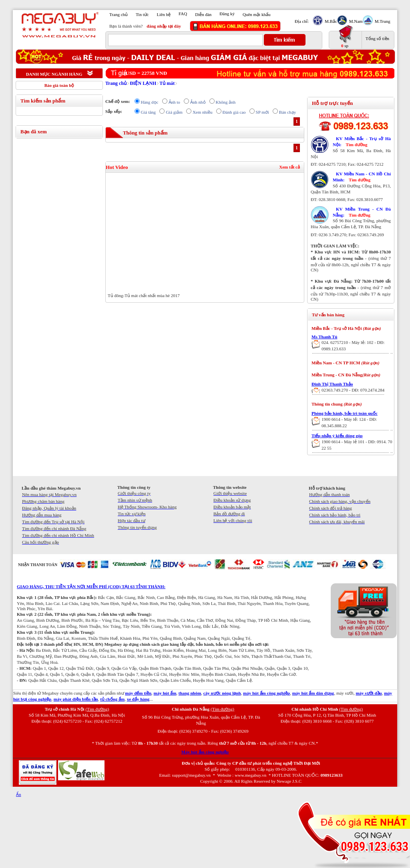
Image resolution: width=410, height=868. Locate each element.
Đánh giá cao (234, 112)
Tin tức (142, 14)
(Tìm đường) (97, 709)
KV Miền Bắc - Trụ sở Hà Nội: (362, 142)
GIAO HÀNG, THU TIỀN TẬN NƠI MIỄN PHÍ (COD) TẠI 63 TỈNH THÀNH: (91, 587)
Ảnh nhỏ (198, 102)
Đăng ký (227, 14)
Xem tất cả (289, 167)
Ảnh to (174, 102)
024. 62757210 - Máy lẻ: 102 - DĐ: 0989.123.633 (353, 346)
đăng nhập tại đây (164, 26)
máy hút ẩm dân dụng (313, 693)
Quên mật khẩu (256, 14)
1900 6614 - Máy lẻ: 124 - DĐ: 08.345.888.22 (349, 422)
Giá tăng (149, 112)
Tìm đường (356, 145)
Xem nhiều (203, 112)
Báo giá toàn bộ (59, 85)
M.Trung (382, 21)
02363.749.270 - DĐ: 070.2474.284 (353, 390)
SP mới (262, 112)
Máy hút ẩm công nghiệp (205, 752)
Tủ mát (167, 83)
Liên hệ (164, 14)
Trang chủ (119, 14)
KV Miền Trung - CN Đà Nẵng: (362, 212)
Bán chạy (287, 112)
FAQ (183, 14)
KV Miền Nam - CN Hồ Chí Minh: (362, 177)
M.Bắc (330, 21)
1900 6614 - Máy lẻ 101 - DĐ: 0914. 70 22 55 (357, 445)
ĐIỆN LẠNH (143, 83)
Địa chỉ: (302, 21)
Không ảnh (226, 102)
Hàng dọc (150, 102)
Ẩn (19, 794)
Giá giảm (174, 112)
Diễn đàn (203, 14)
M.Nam (355, 21)
